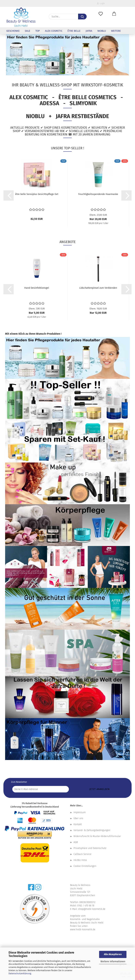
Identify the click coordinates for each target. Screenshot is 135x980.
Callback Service (82, 854)
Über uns (78, 818)
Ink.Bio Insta (80, 860)
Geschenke (13, 31)
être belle (74, 31)
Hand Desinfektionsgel (37, 288)
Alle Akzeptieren (113, 954)
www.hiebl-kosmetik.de (83, 929)
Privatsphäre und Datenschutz (90, 848)
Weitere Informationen (113, 962)
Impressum (80, 812)
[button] (114, 14)
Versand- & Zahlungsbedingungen (92, 830)
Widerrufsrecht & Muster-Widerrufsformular (97, 836)
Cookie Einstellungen (85, 866)
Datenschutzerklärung (20, 973)
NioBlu (102, 31)
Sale (28, 31)
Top (38, 31)
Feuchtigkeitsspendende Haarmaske (98, 194)
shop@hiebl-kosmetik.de (92, 909)
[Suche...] (82, 17)
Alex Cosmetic (54, 31)
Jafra (89, 31)
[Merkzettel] (101, 14)
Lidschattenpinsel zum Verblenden (98, 288)
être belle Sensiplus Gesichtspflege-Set (37, 194)
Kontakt (78, 824)
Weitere (116, 31)
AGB (76, 842)
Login (101, 3)
